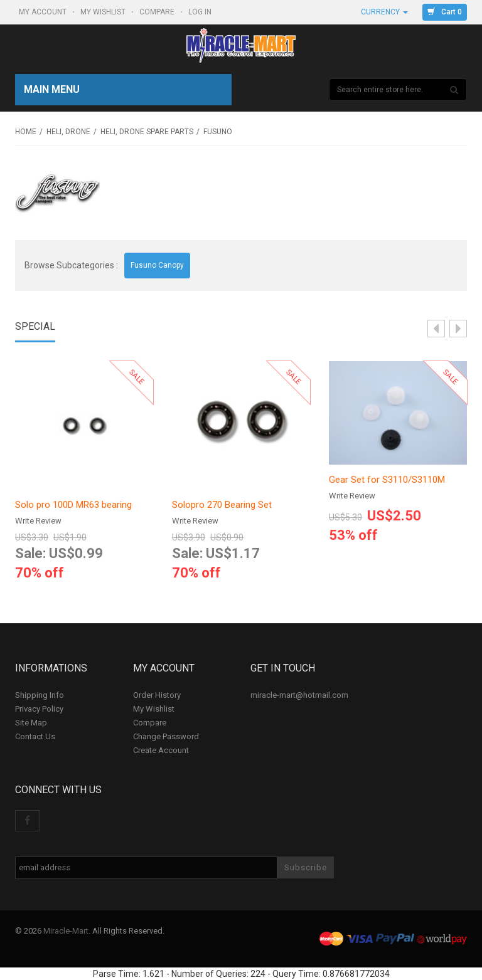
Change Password (166, 736)
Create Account (161, 750)
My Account (44, 12)
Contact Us (35, 736)
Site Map (31, 723)
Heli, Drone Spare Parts (147, 132)
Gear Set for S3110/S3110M (387, 480)
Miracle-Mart (66, 931)
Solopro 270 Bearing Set (222, 505)
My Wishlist (104, 12)
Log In (201, 12)
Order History (157, 695)
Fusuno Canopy (157, 265)
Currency (384, 12)
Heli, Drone (68, 132)
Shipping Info (40, 695)
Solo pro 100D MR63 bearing (73, 505)
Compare (158, 12)
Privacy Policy (39, 709)
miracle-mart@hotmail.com (299, 695)
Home (26, 132)
